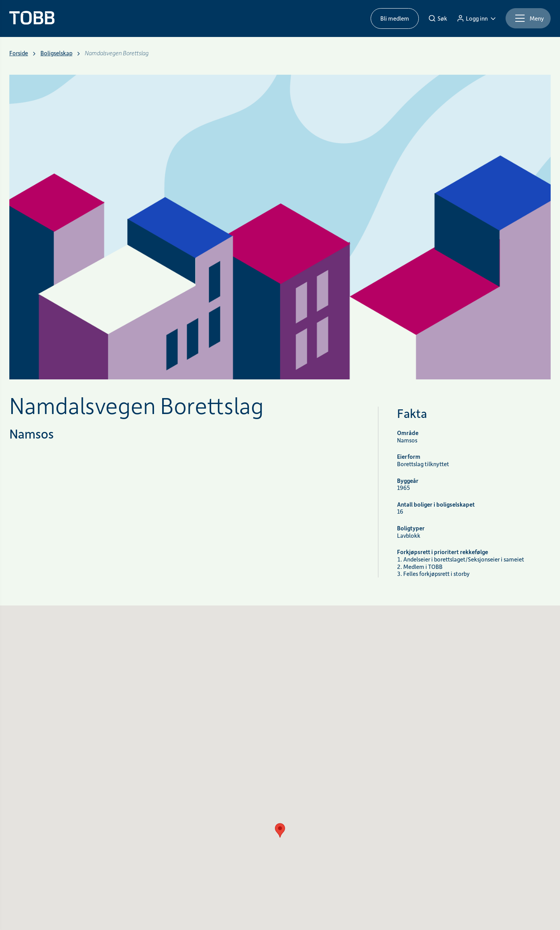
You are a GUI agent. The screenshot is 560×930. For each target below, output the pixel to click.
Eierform (409, 457)
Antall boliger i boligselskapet (436, 504)
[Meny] (528, 18)
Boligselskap (56, 53)
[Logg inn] (476, 18)
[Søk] (438, 18)
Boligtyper (411, 528)
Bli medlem (395, 18)
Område (408, 433)
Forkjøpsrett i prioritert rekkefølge (443, 552)
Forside (19, 53)
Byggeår (408, 481)
